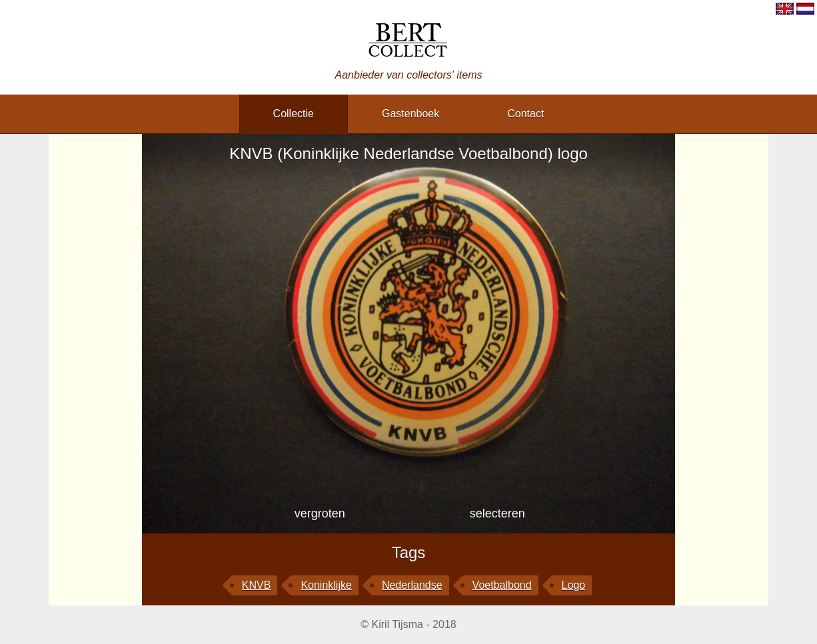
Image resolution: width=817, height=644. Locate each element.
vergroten (320, 513)
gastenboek (410, 114)
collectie (294, 114)
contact (525, 114)
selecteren (497, 513)
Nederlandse (412, 585)
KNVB (257, 585)
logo (574, 585)
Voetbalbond (502, 585)
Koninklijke (326, 585)
